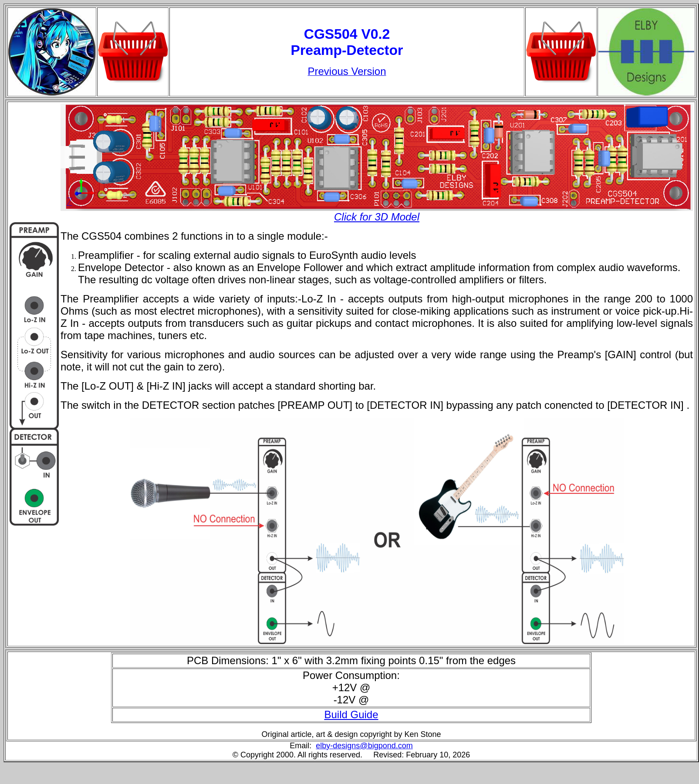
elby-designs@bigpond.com (364, 746)
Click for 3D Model (377, 217)
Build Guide (351, 714)
